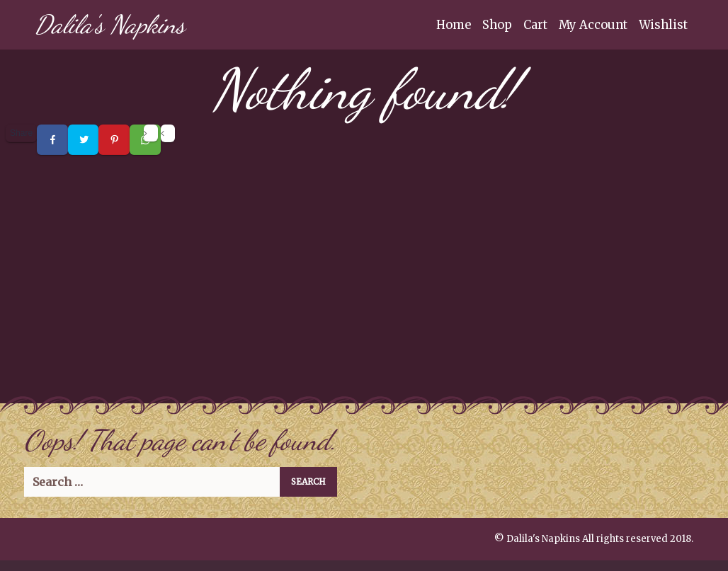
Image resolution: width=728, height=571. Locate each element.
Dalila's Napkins (110, 24)
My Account (593, 25)
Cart (535, 25)
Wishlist (663, 25)
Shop (497, 25)
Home (454, 25)
